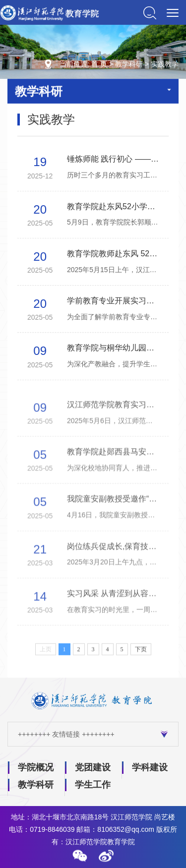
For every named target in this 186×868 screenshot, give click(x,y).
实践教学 (165, 65)
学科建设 (150, 767)
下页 (141, 654)
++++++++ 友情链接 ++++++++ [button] (93, 734)
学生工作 (93, 785)
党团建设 (93, 767)
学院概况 (36, 767)
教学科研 (129, 65)
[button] (80, 855)
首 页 (99, 65)
